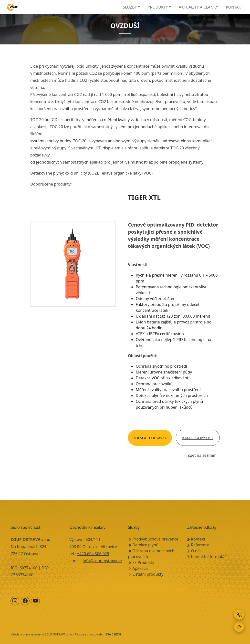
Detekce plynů (145, 545)
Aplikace (140, 568)
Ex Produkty (143, 562)
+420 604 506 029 (93, 554)
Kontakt (198, 539)
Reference (200, 545)
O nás (196, 551)
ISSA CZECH (113, 634)
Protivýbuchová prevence (155, 539)
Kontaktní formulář (208, 557)
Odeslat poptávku (150, 438)
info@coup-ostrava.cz (102, 561)
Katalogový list (198, 438)
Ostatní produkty (148, 574)
